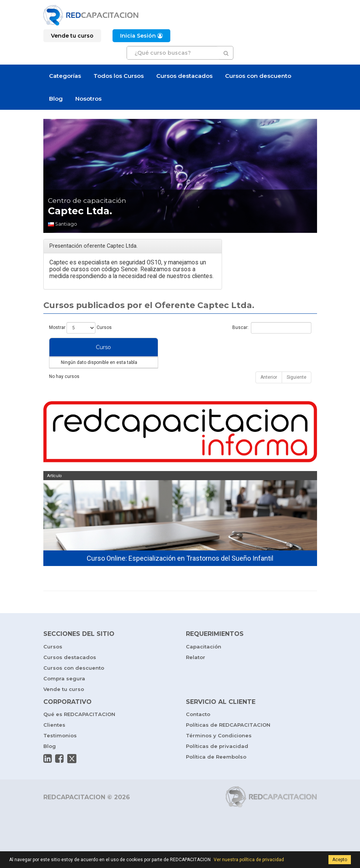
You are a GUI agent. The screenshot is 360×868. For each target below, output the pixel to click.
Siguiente (297, 392)
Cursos (53, 662)
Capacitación (204, 662)
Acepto (340, 860)
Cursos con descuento (258, 76)
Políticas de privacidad (217, 761)
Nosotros (88, 99)
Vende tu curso (64, 704)
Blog (56, 99)
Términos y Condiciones (219, 751)
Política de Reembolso (216, 772)
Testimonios (60, 751)
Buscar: (272, 328)
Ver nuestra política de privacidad (249, 860)
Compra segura (64, 694)
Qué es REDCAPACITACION (79, 729)
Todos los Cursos (119, 76)
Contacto (198, 729)
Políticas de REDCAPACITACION (228, 740)
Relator (196, 672)
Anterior (269, 392)
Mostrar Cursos (80, 328)
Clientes (54, 740)
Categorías (65, 76)
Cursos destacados (184, 76)
